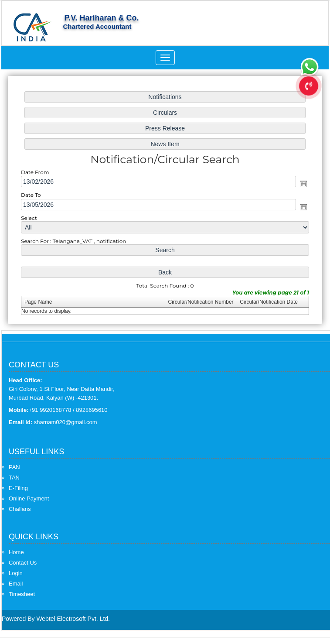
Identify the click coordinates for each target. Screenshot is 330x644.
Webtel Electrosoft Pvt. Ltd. (73, 619)
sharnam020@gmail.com (66, 422)
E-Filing (18, 488)
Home (16, 552)
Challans (20, 509)
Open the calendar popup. (301, 184)
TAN (14, 478)
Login (16, 573)
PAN (14, 467)
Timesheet (22, 594)
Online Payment (29, 498)
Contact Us (23, 563)
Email (16, 584)
